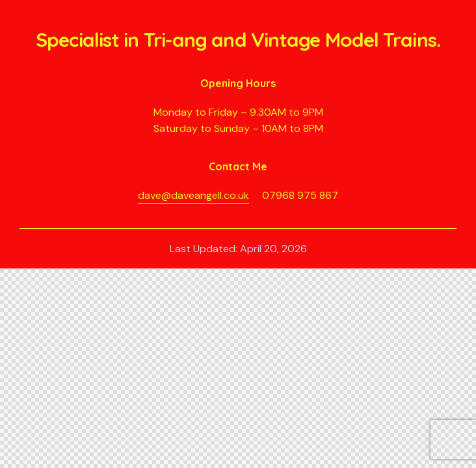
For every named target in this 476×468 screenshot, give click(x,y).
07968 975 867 (300, 195)
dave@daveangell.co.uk (193, 195)
